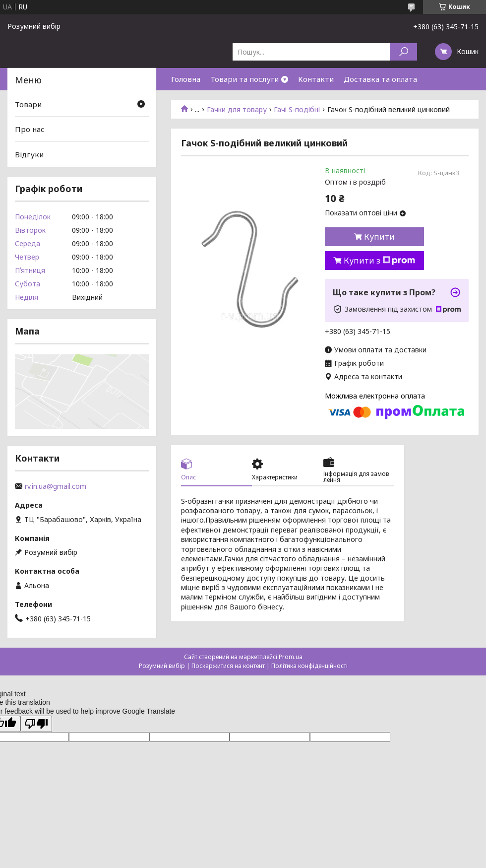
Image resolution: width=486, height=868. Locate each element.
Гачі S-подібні (297, 110)
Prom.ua (291, 657)
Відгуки (29, 154)
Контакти (316, 79)
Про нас (30, 129)
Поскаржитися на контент (228, 666)
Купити (379, 237)
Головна (186, 79)
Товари (28, 104)
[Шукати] (403, 52)
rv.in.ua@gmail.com (56, 486)
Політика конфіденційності (309, 666)
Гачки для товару (237, 110)
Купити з (379, 261)
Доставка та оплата (380, 79)
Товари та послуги (244, 79)
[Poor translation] (36, 724)
